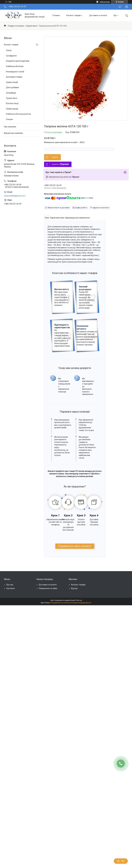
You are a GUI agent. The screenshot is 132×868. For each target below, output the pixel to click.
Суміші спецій (12, 82)
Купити (55, 157)
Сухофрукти (11, 56)
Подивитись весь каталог (75, 586)
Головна (56, 15)
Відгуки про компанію (13, 133)
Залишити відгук (120, 7)
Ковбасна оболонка (15, 66)
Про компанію (10, 127)
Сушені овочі (32, 26)
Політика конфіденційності (81, 642)
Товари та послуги (16, 26)
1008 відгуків (105, 2)
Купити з (60, 164)
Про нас (10, 624)
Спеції (9, 50)
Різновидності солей (15, 72)
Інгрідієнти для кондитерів (18, 61)
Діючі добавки (12, 87)
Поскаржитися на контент (60, 642)
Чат (121, 861)
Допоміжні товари (14, 77)
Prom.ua (79, 640)
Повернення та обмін (48, 628)
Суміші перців (12, 109)
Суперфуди (11, 93)
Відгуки (74, 628)
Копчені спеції (12, 103)
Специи (9, 119)
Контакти (11, 628)
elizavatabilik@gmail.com (15, 196)
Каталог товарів (74, 15)
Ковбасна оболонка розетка (18, 114)
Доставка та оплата (98, 15)
